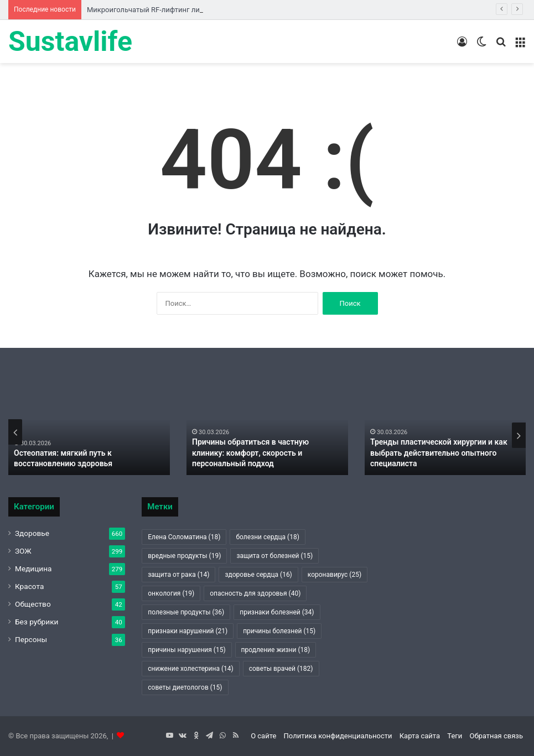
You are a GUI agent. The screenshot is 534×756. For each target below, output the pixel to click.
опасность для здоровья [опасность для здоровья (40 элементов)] (255, 593)
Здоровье (32, 533)
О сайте (263, 736)
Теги (455, 736)
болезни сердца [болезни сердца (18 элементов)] (268, 537)
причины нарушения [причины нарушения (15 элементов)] (186, 650)
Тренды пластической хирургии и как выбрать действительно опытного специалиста (439, 453)
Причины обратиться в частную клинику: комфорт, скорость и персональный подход (250, 453)
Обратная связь (496, 736)
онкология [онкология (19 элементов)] (171, 593)
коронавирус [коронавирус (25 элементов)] (335, 575)
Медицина (33, 569)
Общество (33, 604)
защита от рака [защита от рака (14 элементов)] (178, 575)
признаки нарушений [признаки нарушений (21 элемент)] (188, 631)
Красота (29, 586)
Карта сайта (420, 736)
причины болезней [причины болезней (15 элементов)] (279, 631)
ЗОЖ (23, 551)
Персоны (31, 639)
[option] (89, 432)
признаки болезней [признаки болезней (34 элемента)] (277, 612)
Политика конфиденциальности (338, 736)
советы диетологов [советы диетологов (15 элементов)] (185, 687)
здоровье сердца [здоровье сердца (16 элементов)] (258, 575)
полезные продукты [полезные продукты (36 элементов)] (186, 612)
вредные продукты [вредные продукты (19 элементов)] (184, 556)
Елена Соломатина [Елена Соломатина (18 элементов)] (184, 537)
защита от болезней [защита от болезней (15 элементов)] (274, 556)
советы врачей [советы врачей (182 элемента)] (281, 669)
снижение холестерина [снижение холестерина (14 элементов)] (190, 669)
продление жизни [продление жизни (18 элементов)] (276, 650)
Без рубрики (37, 622)
